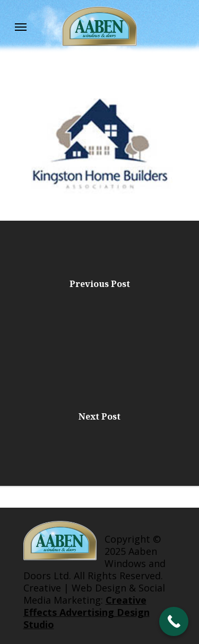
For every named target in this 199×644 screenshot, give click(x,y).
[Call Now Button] (174, 621)
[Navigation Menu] (21, 27)
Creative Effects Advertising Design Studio (86, 612)
